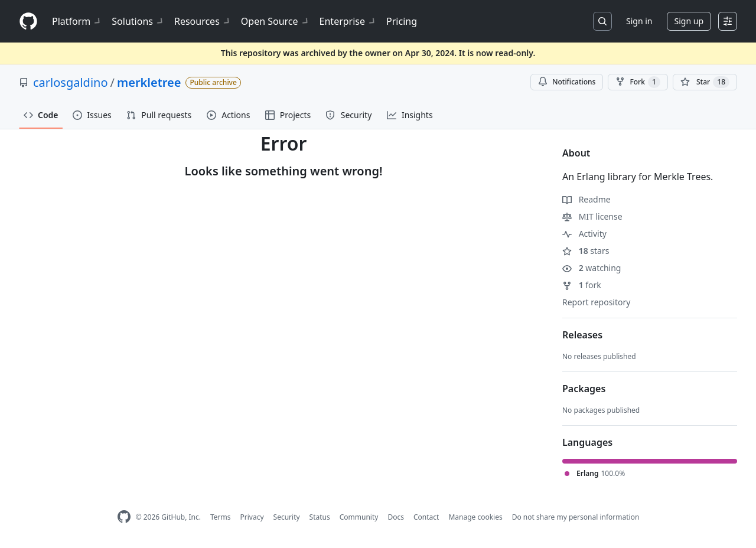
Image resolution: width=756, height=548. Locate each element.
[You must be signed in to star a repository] (705, 82)
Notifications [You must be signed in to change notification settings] (567, 82)
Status (320, 517)
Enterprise (348, 21)
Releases (582, 335)
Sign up (689, 21)
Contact (426, 517)
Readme (586, 199)
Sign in (639, 21)
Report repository (596, 302)
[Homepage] (28, 22)
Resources (203, 21)
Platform (77, 21)
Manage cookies (475, 517)
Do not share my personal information (576, 517)
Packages (584, 389)
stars (586, 251)
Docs (396, 517)
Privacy (252, 517)
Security (287, 517)
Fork (638, 82)
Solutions (138, 21)
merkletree (149, 82)
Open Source (276, 21)
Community (359, 517)
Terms (221, 517)
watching (592, 268)
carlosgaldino (71, 82)
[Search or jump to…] (602, 21)
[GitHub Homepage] (124, 517)
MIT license (592, 216)
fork (582, 285)
